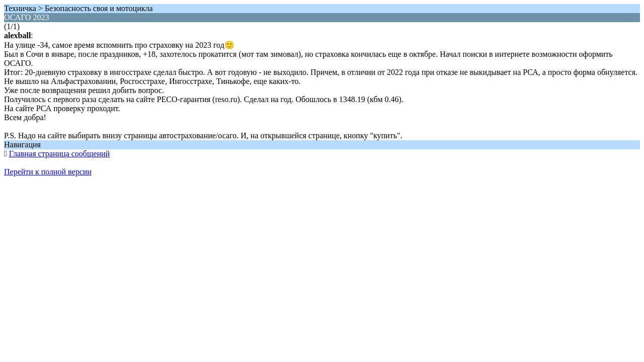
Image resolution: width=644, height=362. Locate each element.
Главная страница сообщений (59, 154)
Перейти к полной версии (48, 172)
